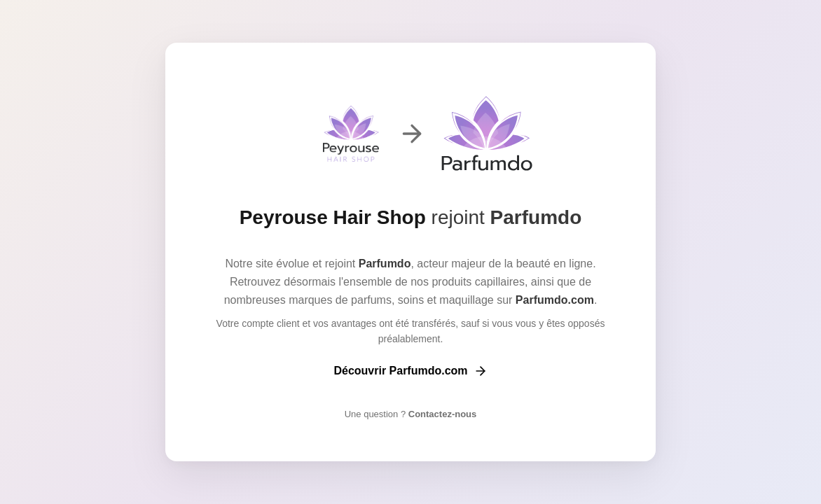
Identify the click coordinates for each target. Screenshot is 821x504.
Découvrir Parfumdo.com (410, 371)
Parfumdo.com (555, 300)
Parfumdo (536, 217)
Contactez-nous (441, 414)
